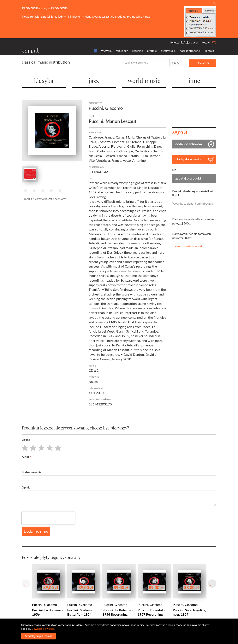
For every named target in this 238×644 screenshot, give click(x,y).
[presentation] (48, 518)
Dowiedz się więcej (43, 629)
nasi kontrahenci (190, 51)
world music (144, 80)
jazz (94, 80)
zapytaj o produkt (188, 178)
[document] (120, 631)
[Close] (214, 4)
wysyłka (107, 51)
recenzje (138, 51)
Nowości (203, 62)
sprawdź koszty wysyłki (187, 246)
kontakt (209, 51)
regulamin (122, 51)
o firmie (152, 51)
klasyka (44, 80)
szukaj (176, 62)
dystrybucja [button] (168, 51)
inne (194, 80)
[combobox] (146, 63)
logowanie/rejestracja (184, 42)
